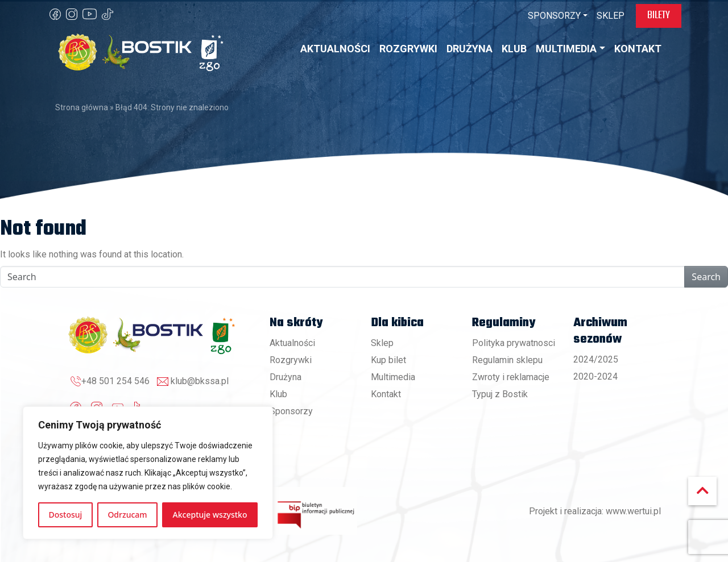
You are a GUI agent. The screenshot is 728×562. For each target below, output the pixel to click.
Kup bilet (388, 360)
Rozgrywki (291, 360)
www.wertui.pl (633, 511)
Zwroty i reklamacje (511, 377)
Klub (278, 394)
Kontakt (386, 394)
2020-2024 (595, 376)
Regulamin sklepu (507, 360)
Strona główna (82, 107)
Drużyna (286, 377)
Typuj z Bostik (500, 394)
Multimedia (393, 377)
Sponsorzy (291, 411)
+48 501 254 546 (115, 381)
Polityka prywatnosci (514, 343)
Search (706, 277)
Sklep (382, 343)
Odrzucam (127, 515)
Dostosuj (66, 515)
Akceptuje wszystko (210, 515)
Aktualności (292, 343)
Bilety (659, 15)
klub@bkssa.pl (200, 381)
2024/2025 (596, 359)
